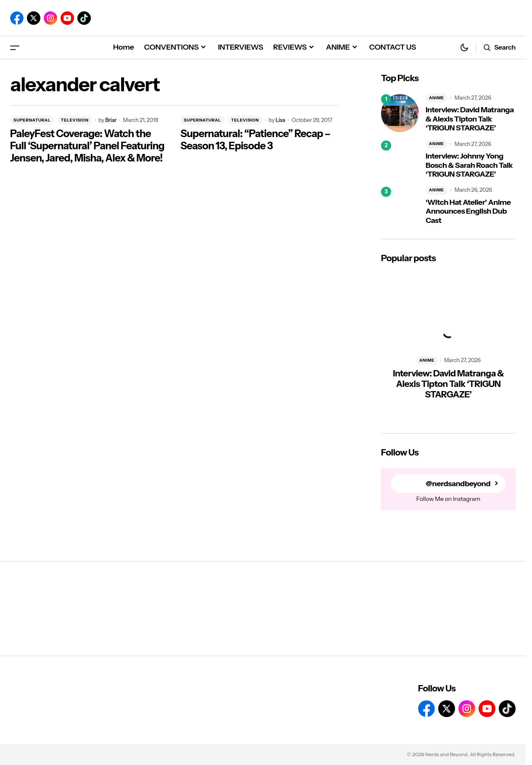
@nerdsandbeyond (458, 484)
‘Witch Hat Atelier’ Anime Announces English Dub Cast (468, 212)
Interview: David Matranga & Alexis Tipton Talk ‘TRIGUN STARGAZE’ (470, 119)
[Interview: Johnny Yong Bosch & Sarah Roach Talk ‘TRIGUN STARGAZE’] (400, 159)
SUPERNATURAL (32, 120)
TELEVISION (75, 120)
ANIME (437, 98)
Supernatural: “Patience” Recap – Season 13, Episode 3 (255, 140)
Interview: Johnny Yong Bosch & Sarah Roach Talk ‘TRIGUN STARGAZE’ (469, 165)
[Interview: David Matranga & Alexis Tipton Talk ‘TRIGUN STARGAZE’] (400, 113)
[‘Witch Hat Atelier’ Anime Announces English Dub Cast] (400, 206)
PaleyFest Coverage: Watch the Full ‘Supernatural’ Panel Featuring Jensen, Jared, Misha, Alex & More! (87, 146)
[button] (15, 47)
